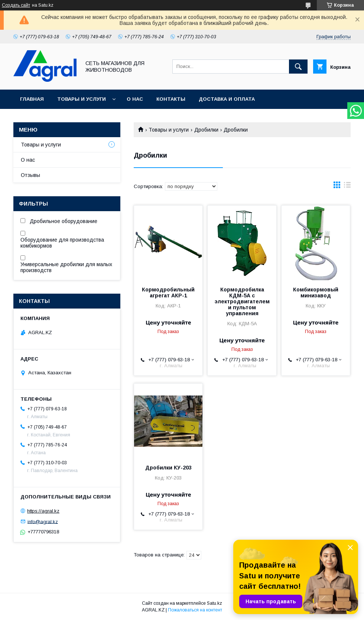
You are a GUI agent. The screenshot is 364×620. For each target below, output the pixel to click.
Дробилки (206, 130)
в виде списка (347, 187)
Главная (32, 99)
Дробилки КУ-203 (168, 468)
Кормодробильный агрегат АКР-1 (168, 293)
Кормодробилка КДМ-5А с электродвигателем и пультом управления (242, 301)
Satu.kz (214, 603)
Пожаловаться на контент (195, 610)
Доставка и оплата (227, 99)
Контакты (171, 99)
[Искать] (298, 67)
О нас (135, 99)
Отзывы (30, 175)
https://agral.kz (43, 511)
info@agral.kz (43, 521)
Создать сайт (16, 5)
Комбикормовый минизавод (316, 293)
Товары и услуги (82, 99)
